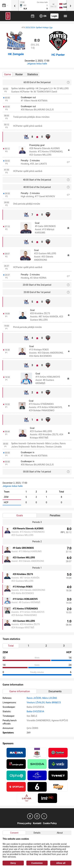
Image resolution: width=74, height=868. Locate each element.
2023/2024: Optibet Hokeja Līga (39, 28)
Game (8, 74)
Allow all (61, 863)
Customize (37, 863)
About (60, 833)
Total (11, 646)
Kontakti (37, 823)
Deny (13, 863)
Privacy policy (24, 823)
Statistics (33, 74)
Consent (14, 833)
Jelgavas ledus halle (37, 64)
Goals (20, 515)
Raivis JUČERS (34, 698)
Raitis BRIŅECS (53, 703)
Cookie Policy (50, 823)
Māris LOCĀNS (50, 698)
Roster (19, 74)
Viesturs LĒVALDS (36, 703)
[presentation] (15, 5)
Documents (55, 691)
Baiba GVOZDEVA (35, 711)
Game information (20, 691)
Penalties (55, 515)
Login (54, 16)
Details (37, 833)
